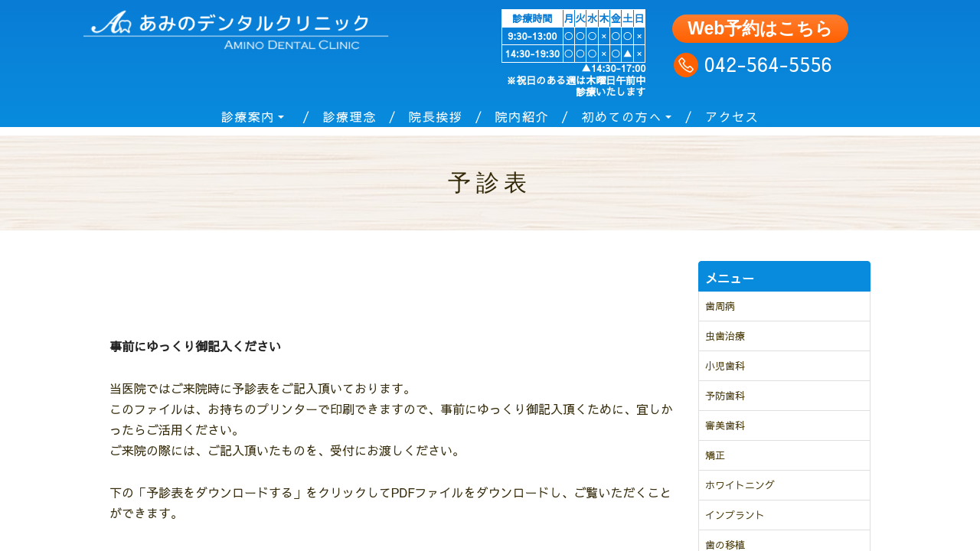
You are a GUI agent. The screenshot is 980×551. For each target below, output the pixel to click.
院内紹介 (522, 116)
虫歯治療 (725, 336)
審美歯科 (725, 425)
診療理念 (349, 116)
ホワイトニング (740, 485)
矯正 (715, 455)
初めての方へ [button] (622, 116)
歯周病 (720, 306)
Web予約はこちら (760, 28)
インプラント (735, 515)
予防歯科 (725, 396)
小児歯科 (725, 366)
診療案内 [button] (248, 116)
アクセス (732, 116)
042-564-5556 (765, 64)
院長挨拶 (436, 116)
